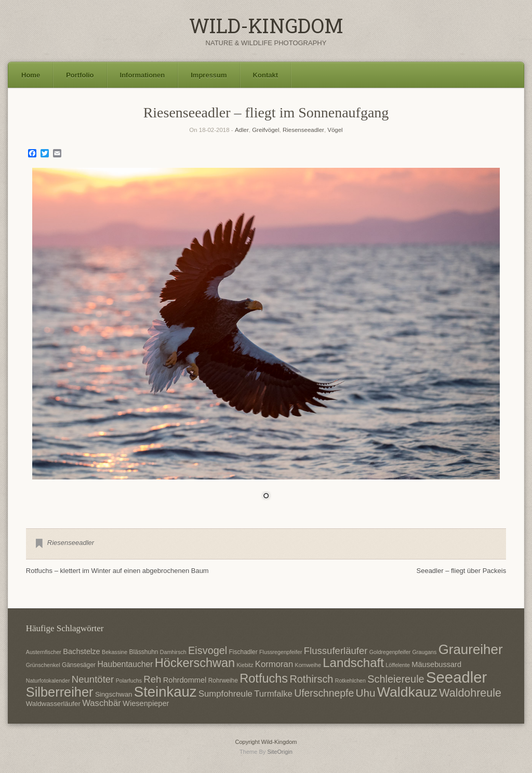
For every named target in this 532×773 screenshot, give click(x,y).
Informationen (143, 75)
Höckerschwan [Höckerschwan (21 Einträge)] (195, 663)
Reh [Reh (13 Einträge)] (152, 679)
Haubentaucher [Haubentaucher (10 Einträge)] (125, 664)
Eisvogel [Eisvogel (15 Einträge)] (208, 650)
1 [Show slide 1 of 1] (266, 497)
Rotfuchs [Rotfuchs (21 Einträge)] (264, 678)
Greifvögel (265, 130)
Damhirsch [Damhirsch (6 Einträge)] (173, 652)
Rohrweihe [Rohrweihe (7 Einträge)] (223, 681)
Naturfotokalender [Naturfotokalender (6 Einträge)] (48, 681)
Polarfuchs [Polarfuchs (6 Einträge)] (129, 681)
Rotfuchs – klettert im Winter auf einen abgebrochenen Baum (117, 571)
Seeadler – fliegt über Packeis (462, 571)
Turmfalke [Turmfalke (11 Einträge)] (273, 694)
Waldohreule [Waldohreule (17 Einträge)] (470, 693)
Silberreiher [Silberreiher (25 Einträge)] (60, 692)
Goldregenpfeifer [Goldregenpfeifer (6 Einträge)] (390, 652)
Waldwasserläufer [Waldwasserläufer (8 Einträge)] (53, 704)
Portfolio (80, 75)
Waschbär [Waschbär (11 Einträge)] (102, 703)
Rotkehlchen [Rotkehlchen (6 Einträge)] (350, 681)
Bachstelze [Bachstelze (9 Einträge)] (81, 651)
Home (31, 75)
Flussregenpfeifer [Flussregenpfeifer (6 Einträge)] (281, 652)
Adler (242, 130)
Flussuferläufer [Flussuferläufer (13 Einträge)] (336, 651)
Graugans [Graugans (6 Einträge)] (425, 652)
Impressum (209, 75)
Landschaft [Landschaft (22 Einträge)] (353, 663)
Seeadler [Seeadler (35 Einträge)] (456, 677)
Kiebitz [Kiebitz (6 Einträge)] (245, 665)
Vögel (335, 130)
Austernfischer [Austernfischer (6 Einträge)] (44, 652)
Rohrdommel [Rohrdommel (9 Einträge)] (185, 680)
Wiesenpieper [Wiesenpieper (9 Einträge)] (146, 703)
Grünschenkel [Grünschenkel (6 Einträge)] (43, 665)
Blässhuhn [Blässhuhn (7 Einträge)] (144, 652)
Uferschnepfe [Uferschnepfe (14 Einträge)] (324, 693)
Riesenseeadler (303, 130)
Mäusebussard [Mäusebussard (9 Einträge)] (436, 664)
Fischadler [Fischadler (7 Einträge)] (243, 652)
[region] (266, 340)
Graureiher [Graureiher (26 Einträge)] (471, 649)
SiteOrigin (280, 752)
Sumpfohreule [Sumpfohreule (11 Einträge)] (225, 694)
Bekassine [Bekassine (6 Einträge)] (115, 652)
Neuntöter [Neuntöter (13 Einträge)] (93, 679)
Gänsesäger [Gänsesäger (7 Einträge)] (79, 665)
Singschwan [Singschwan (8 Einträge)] (114, 694)
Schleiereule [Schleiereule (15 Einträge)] (396, 679)
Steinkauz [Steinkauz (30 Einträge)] (165, 692)
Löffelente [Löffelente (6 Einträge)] (398, 665)
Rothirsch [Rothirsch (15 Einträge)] (311, 679)
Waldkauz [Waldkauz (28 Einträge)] (407, 692)
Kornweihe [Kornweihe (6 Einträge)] (308, 665)
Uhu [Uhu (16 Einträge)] (366, 693)
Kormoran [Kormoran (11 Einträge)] (274, 664)
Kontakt (265, 75)
